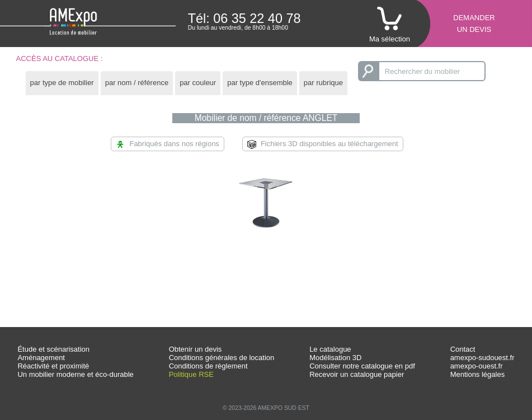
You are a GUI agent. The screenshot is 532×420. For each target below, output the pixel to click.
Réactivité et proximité (53, 366)
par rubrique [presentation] (323, 83)
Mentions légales (478, 374)
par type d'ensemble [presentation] (260, 83)
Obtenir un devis (196, 349)
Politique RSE (191, 374)
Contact (463, 349)
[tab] (62, 83)
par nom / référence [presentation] (137, 83)
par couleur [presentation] (198, 83)
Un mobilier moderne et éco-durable (75, 374)
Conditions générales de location (222, 358)
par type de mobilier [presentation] (62, 83)
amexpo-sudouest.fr (482, 358)
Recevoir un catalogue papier (357, 374)
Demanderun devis (474, 24)
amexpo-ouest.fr (477, 366)
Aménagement (41, 358)
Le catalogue (330, 349)
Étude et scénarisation (53, 349)
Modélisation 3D (335, 358)
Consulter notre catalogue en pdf (362, 366)
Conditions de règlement (208, 366)
